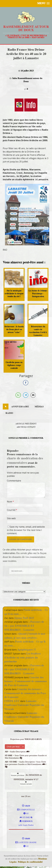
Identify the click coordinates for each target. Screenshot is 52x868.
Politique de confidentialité (30, 862)
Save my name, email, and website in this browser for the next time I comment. (26, 530)
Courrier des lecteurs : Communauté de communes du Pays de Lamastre (26, 681)
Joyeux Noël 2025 (24, 618)
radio (9, 413)
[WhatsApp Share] (18, 395)
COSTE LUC (12, 701)
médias (39, 407)
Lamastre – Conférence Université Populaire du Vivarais (24, 705)
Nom (10, 502)
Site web (11, 518)
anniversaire (20, 407)
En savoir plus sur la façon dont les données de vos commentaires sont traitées (25, 557)
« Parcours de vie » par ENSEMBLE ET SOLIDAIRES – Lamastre (24, 626)
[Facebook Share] (26, 383)
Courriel (11, 510)
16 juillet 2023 (27, 71)
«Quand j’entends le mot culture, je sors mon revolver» (25, 636)
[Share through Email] (33, 395)
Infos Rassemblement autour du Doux (27, 80)
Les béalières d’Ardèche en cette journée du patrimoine (22, 658)
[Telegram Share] (26, 395)
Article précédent (26, 424)
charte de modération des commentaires (25, 460)
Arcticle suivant (26, 427)
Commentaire (14, 481)
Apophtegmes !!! (27, 650)
